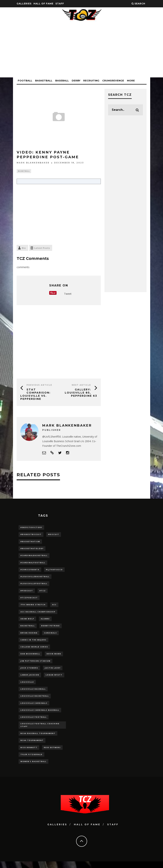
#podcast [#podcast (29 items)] (27, 592)
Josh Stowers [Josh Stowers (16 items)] (29, 671)
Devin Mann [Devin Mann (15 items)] (54, 657)
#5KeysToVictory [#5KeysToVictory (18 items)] (31, 528)
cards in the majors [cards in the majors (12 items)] (33, 643)
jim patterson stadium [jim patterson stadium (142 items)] (35, 664)
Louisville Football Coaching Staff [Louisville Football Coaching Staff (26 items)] (40, 730)
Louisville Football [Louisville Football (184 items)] (34, 722)
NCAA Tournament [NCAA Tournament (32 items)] (32, 746)
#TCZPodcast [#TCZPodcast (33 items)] (29, 600)
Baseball (62, 81)
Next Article (81, 386)
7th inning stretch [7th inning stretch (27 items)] (33, 607)
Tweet (68, 294)
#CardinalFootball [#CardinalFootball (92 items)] (33, 564)
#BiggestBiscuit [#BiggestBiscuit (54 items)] (31, 535)
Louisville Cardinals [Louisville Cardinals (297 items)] (34, 707)
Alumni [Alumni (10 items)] (45, 621)
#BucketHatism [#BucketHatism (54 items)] (30, 542)
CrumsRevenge (113, 81)
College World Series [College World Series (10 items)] (34, 650)
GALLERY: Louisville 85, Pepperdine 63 (81, 393)
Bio (24, 248)
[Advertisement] (82, 52)
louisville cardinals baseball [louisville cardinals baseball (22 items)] (40, 715)
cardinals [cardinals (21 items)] (50, 636)
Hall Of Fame (43, 4)
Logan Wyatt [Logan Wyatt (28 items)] (54, 679)
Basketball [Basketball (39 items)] (28, 628)
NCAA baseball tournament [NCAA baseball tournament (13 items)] (38, 739)
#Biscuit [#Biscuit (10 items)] (54, 535)
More (131, 81)
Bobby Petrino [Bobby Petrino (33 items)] (51, 628)
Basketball (44, 81)
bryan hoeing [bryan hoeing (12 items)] (29, 636)
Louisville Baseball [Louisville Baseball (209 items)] (33, 693)
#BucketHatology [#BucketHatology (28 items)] (32, 549)
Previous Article (39, 386)
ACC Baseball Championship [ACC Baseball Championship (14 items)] (38, 614)
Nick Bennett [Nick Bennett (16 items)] (29, 753)
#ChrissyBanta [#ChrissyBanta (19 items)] (30, 571)
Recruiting (91, 81)
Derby (76, 81)
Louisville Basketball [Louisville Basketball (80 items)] (35, 700)
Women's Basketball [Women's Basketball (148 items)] (33, 768)
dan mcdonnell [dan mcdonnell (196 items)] (30, 657)
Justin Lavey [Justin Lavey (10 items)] (53, 671)
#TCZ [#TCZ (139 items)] (43, 592)
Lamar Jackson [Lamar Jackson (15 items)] (30, 679)
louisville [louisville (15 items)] (27, 686)
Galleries (24, 4)
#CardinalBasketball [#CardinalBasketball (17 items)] (34, 557)
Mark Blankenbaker (33, 163)
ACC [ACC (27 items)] (54, 607)
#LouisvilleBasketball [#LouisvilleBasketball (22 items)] (35, 578)
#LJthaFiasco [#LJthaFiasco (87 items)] (54, 571)
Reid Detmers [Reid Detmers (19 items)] (52, 753)
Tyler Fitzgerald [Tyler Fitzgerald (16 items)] (31, 761)
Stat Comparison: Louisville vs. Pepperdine (35, 395)
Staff (60, 4)
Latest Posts (42, 248)
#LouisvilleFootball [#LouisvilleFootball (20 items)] (34, 585)
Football (25, 81)
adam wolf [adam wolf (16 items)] (27, 621)
